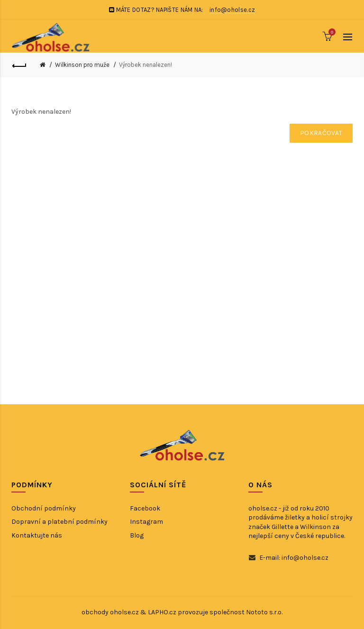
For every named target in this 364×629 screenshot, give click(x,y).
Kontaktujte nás (37, 535)
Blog (137, 535)
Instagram (146, 522)
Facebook (145, 508)
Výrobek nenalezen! (146, 65)
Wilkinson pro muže (82, 65)
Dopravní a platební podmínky (59, 522)
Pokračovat (321, 133)
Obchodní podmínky (44, 508)
